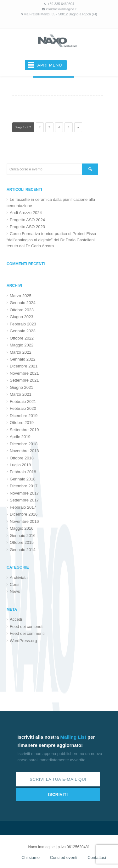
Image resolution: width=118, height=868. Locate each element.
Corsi (14, 584)
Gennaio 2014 (23, 550)
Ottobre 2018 (22, 458)
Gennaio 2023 (23, 331)
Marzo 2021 (21, 394)
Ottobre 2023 (22, 310)
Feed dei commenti (27, 633)
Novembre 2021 (24, 373)
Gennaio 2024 (23, 303)
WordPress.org (23, 641)
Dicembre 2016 (24, 514)
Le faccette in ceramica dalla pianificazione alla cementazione (51, 203)
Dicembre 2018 (24, 444)
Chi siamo (31, 857)
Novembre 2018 (24, 451)
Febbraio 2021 (23, 402)
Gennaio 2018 (23, 479)
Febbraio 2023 (23, 324)
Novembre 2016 (24, 521)
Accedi (16, 619)
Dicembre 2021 (24, 366)
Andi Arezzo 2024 (26, 213)
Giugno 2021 (21, 387)
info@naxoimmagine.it (61, 9)
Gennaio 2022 (23, 359)
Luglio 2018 (20, 465)
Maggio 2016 (22, 528)
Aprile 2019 (20, 437)
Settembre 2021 (24, 380)
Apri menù (50, 65)
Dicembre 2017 (24, 486)
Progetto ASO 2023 (27, 227)
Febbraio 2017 (23, 507)
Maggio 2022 (22, 345)
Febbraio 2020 (23, 408)
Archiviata (19, 578)
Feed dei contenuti (27, 627)
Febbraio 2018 (23, 472)
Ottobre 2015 (22, 542)
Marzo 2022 (21, 352)
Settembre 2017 (24, 500)
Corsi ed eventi (64, 857)
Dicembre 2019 (24, 416)
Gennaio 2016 (23, 536)
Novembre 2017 (24, 493)
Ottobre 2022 (22, 338)
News (15, 591)
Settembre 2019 (24, 430)
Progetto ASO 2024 (27, 220)
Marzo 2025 (21, 296)
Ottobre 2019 (22, 423)
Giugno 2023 (21, 317)
